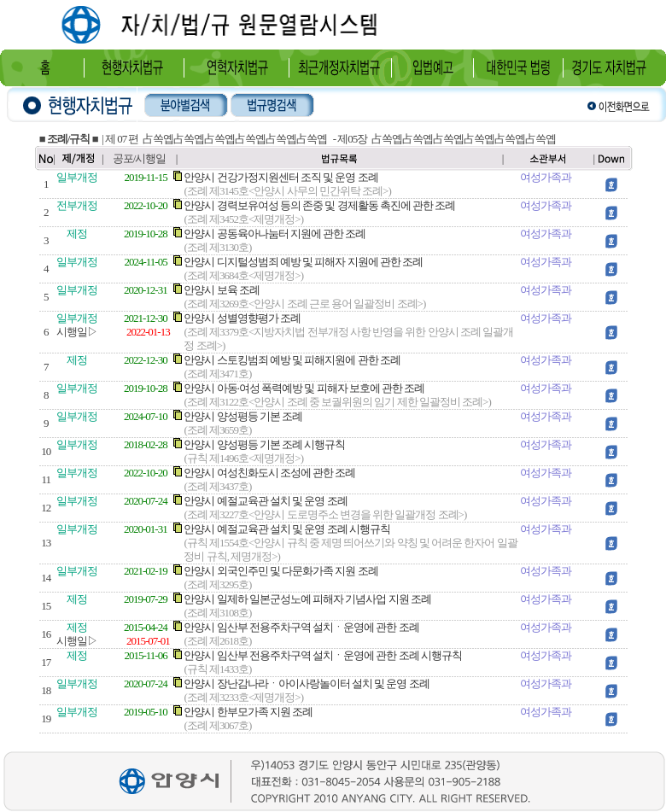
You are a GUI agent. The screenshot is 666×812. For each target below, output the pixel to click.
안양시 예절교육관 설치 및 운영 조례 (265, 501)
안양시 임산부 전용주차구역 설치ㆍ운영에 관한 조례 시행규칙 (323, 655)
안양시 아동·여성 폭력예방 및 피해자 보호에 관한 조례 (304, 388)
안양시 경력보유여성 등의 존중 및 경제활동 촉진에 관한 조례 (319, 205)
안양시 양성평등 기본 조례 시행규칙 (264, 444)
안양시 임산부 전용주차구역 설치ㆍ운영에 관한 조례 (301, 627)
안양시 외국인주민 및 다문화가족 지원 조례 (280, 571)
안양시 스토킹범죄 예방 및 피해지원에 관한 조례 (292, 360)
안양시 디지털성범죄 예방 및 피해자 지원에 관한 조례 (303, 262)
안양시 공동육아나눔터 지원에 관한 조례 (275, 234)
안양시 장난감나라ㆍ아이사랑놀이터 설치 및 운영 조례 (306, 683)
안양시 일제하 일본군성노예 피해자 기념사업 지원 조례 (307, 599)
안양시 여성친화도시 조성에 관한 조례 (269, 473)
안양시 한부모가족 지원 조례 (248, 712)
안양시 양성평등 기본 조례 (243, 416)
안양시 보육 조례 (222, 290)
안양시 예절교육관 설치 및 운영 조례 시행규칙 (287, 529)
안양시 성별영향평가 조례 (242, 318)
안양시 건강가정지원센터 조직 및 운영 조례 (280, 177)
